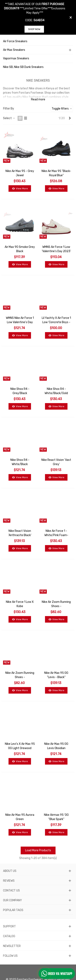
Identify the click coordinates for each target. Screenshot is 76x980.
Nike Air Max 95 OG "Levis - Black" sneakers (56, 677)
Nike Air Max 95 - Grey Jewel (20, 173)
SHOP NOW (34, 29)
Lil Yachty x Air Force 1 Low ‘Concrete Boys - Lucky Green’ (56, 322)
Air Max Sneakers (14, 50)
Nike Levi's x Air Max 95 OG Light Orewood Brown (20, 748)
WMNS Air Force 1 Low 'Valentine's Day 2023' (56, 249)
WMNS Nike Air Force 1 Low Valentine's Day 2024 (20, 322)
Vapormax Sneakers (16, 58)
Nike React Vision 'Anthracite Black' (20, 533)
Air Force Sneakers (15, 41)
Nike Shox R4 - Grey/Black (20, 391)
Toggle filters (62, 109)
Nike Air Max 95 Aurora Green (20, 817)
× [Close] (71, 17)
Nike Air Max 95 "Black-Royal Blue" (56, 173)
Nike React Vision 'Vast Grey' (56, 462)
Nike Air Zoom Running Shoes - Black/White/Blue (56, 606)
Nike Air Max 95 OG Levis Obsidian (56, 746)
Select (9, 118)
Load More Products (38, 850)
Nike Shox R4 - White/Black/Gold (56, 391)
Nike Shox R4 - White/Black (20, 462)
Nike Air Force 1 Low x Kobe (20, 604)
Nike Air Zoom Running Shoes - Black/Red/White (20, 677)
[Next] (70, 118)
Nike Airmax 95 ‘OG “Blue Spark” (56, 817)
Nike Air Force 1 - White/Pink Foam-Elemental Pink (56, 535)
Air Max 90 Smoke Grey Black (20, 249)
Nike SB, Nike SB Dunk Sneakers (23, 67)
